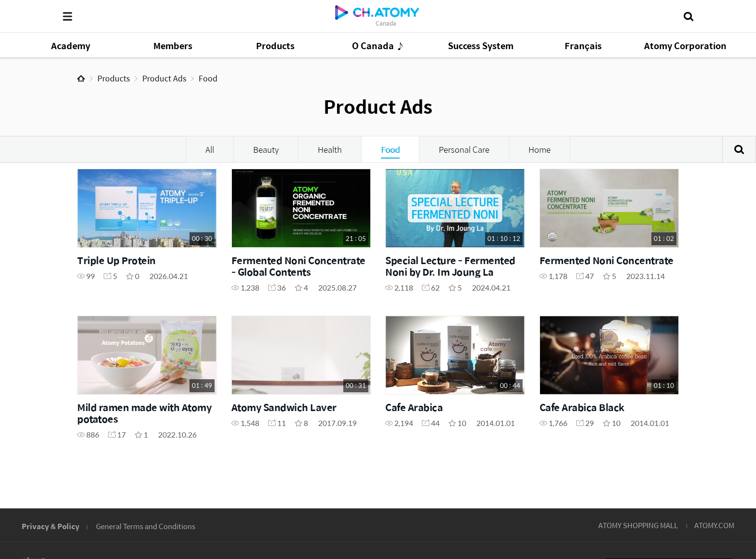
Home (81, 79)
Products (114, 78)
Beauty (266, 149)
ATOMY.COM (714, 525)
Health (330, 149)
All (210, 149)
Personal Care (464, 149)
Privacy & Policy (51, 526)
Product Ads (164, 78)
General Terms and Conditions (146, 526)
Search (739, 149)
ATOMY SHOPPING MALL (638, 525)
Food (208, 78)
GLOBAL (709, 466)
